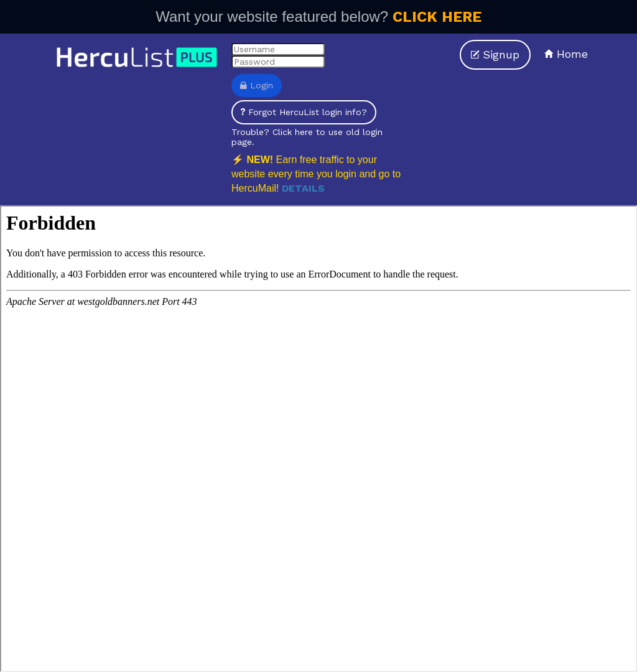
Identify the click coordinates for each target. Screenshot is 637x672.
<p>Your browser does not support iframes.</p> (318, 439)
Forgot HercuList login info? (304, 112)
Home (566, 54)
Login (257, 85)
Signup (495, 54)
